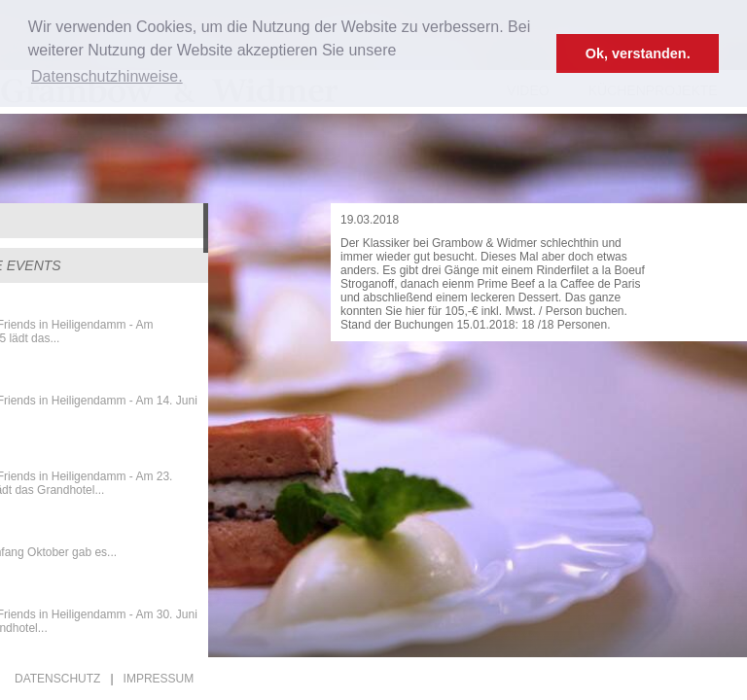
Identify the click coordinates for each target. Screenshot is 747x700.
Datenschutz (57, 679)
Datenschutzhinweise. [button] (107, 76)
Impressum (159, 679)
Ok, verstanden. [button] (638, 53)
